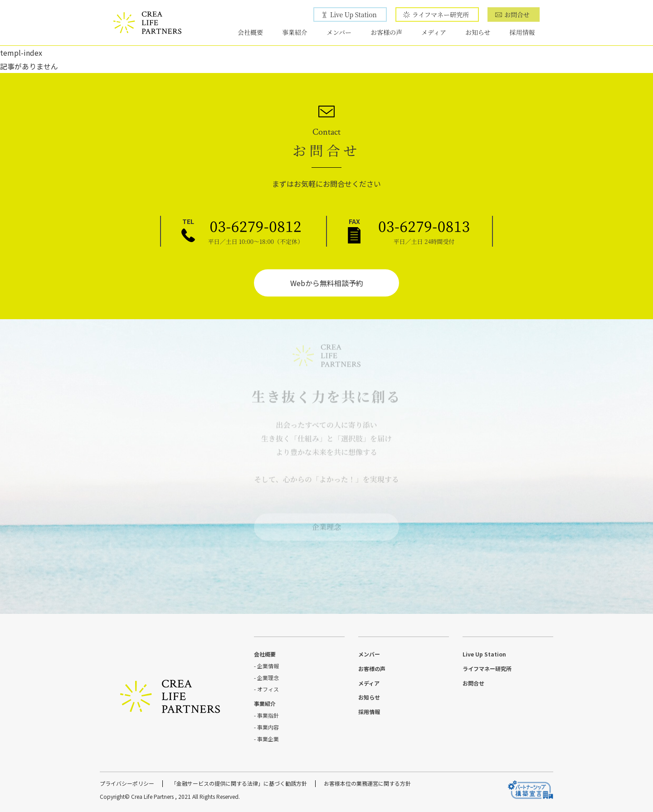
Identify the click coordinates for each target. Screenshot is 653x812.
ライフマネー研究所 (441, 15)
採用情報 (522, 32)
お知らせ (478, 32)
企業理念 (326, 524)
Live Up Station (353, 15)
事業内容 (268, 727)
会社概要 (250, 32)
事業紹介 (295, 32)
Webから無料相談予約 (327, 283)
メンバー (339, 32)
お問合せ (517, 15)
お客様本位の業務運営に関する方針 (367, 783)
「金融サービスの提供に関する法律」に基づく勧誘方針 (239, 783)
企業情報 (268, 666)
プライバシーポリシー (127, 783)
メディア (434, 32)
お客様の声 (386, 32)
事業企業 (268, 739)
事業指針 (268, 715)
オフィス (268, 689)
